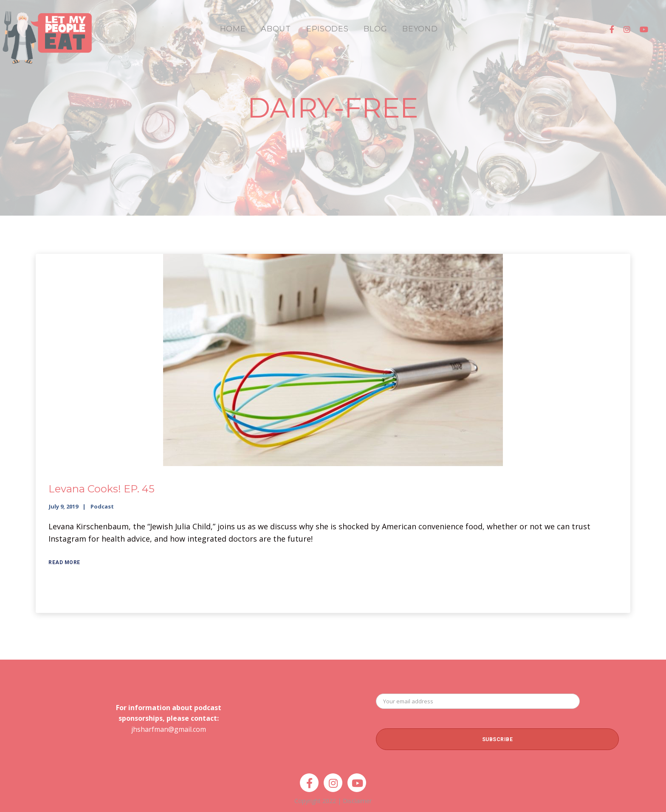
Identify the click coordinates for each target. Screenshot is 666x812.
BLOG (375, 29)
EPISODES (327, 29)
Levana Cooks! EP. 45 (102, 489)
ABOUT (276, 29)
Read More (64, 562)
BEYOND (420, 29)
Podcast (102, 506)
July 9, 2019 (63, 506)
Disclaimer (357, 801)
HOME (233, 29)
